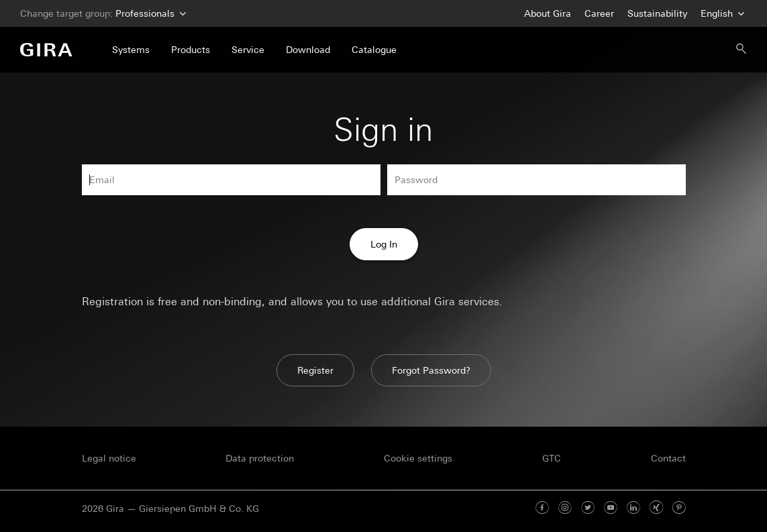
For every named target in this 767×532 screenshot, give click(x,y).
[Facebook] (542, 509)
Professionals (149, 14)
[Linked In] (633, 509)
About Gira (548, 13)
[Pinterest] (679, 509)
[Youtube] (611, 509)
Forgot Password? (431, 370)
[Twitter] (588, 509)
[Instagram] (565, 509)
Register (315, 370)
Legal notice (109, 458)
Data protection (260, 458)
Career (599, 13)
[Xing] (656, 509)
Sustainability (657, 13)
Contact (668, 458)
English (721, 14)
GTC (552, 458)
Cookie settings (418, 458)
